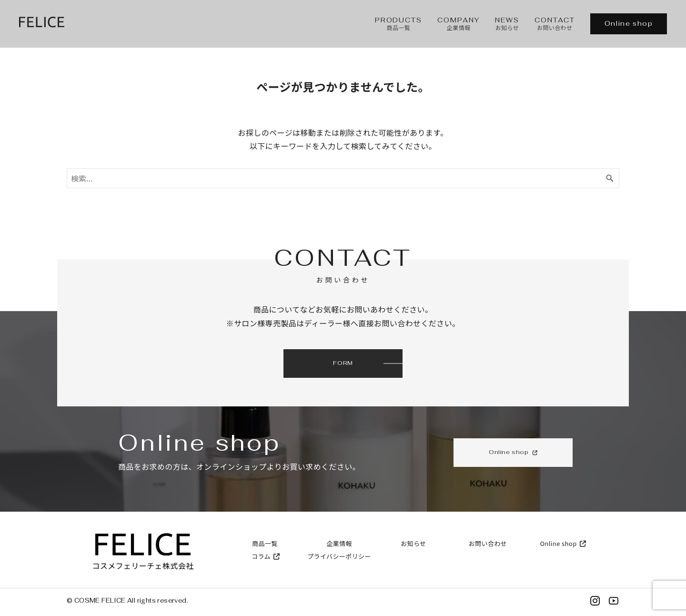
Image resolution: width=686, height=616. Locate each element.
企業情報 (339, 543)
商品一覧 (265, 543)
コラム (265, 556)
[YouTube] (614, 603)
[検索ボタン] (610, 178)
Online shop (629, 23)
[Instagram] (595, 603)
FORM (343, 363)
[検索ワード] (343, 178)
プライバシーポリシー (339, 556)
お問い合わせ (488, 543)
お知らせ (413, 543)
